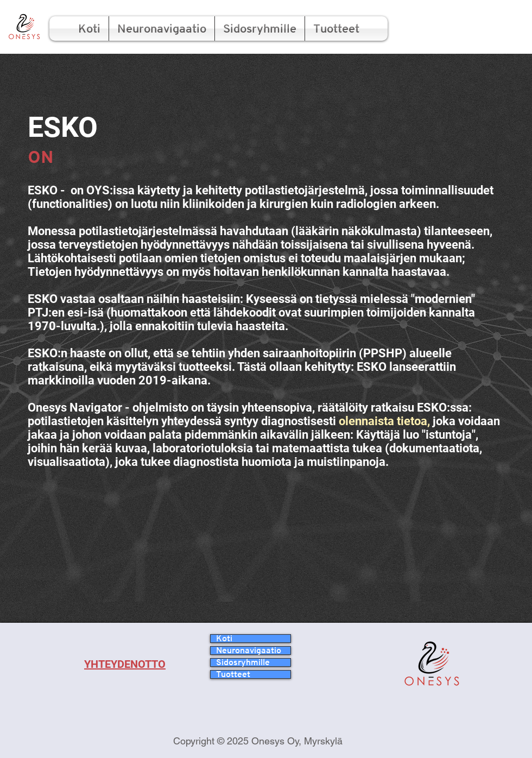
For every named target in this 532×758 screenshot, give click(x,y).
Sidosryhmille (243, 662)
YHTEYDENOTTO (125, 664)
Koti (224, 639)
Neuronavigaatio (249, 650)
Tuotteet (233, 674)
